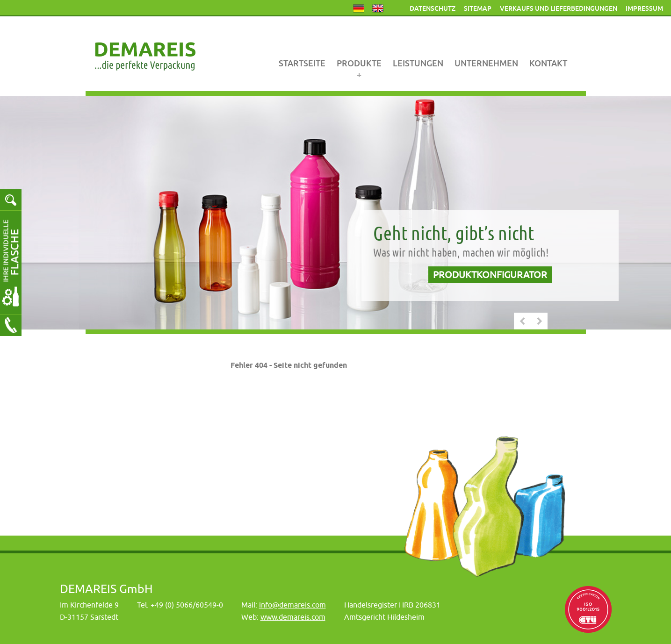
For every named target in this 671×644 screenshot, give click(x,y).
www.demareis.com (293, 617)
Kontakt (548, 63)
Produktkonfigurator (490, 275)
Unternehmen (486, 63)
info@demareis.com (292, 605)
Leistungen (418, 63)
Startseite (302, 63)
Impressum (644, 8)
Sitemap (478, 8)
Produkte (359, 63)
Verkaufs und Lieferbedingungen (559, 8)
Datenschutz (433, 8)
